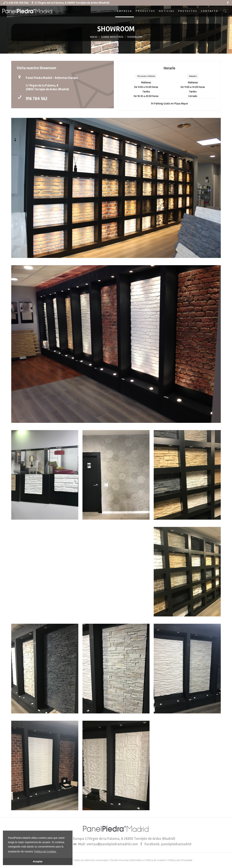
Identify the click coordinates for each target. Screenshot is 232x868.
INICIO (94, 37)
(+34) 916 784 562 (17, 3)
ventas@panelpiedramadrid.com (112, 844)
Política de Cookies (155, 860)
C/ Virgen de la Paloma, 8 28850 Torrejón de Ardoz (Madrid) (72, 3)
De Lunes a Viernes (146, 76)
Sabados (193, 76)
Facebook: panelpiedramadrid (168, 844)
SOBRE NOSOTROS (112, 37)
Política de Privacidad (180, 860)
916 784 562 (37, 99)
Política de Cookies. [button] (45, 851)
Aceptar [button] (38, 861)
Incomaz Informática (131, 860)
